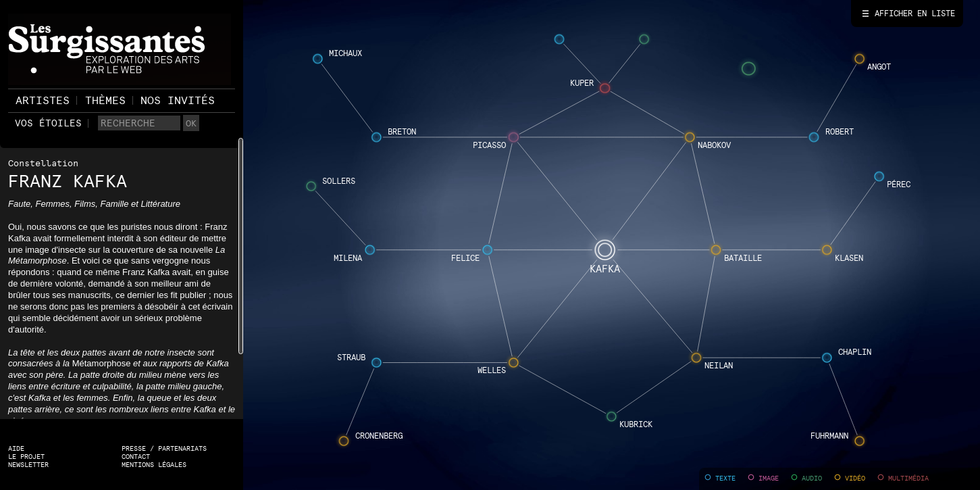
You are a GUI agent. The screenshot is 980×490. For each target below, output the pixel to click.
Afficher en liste (915, 14)
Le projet (26, 457)
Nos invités (178, 100)
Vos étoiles (48, 123)
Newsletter (28, 465)
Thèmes (105, 100)
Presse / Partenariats (164, 448)
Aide (16, 448)
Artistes (43, 100)
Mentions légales (154, 465)
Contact (136, 457)
